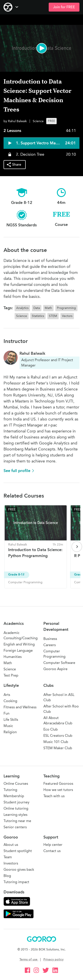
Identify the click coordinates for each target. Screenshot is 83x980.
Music (8, 726)
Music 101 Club (56, 742)
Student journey (16, 802)
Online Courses (16, 784)
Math (8, 663)
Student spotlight (18, 851)
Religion (10, 732)
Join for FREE (64, 7)
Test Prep (11, 675)
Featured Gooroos (58, 784)
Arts (7, 695)
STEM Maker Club (58, 748)
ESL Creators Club (58, 736)
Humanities (13, 657)
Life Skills (11, 720)
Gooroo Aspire (55, 669)
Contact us (52, 851)
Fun (7, 713)
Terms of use (29, 959)
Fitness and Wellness (20, 707)
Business (50, 639)
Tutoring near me (17, 821)
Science (10, 669)
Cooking (10, 701)
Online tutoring (16, 808)
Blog (7, 876)
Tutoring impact (16, 882)
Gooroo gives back (19, 869)
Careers (50, 645)
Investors (11, 863)
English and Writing (19, 644)
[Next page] (77, 547)
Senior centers (15, 827)
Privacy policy (53, 959)
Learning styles (15, 815)
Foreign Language (18, 650)
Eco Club (51, 729)
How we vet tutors (58, 790)
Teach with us (54, 796)
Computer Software (59, 663)
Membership (14, 796)
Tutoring (10, 790)
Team (8, 857)
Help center (53, 845)
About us (11, 845)
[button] (41, 48)
